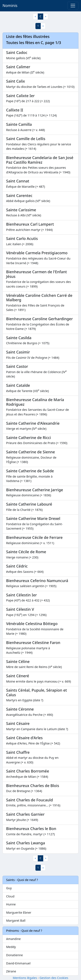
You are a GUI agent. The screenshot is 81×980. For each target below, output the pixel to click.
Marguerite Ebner (19, 912)
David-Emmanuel (18, 963)
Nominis (10, 5)
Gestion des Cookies (54, 978)
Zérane (11, 971)
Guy (9, 888)
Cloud (10, 896)
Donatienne (14, 955)
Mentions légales (25, 978)
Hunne (11, 904)
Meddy (11, 947)
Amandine (13, 939)
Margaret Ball (16, 920)
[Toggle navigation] (73, 6)
